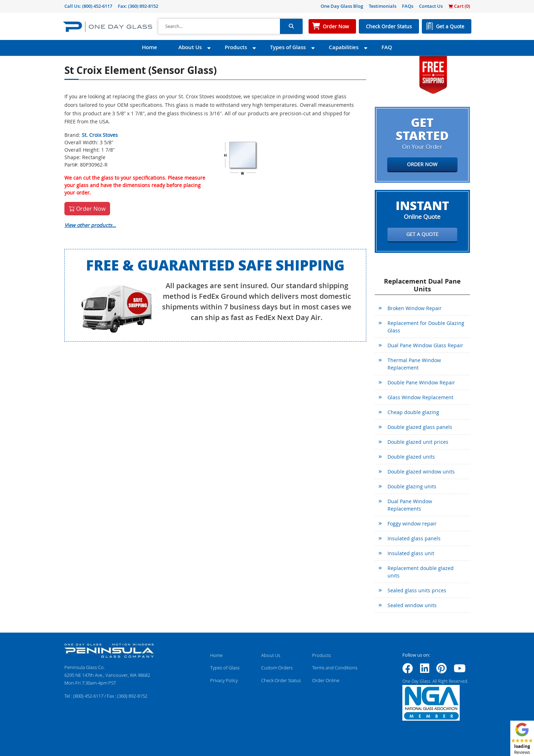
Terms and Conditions (335, 668)
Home (150, 47)
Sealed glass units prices (417, 590)
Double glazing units (412, 486)
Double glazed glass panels (420, 427)
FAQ (387, 47)
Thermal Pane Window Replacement (414, 364)
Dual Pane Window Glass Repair (425, 345)
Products (236, 47)
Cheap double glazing (413, 412)
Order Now (336, 26)
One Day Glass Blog (342, 6)
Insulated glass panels (414, 538)
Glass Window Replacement (420, 397)
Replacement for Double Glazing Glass (426, 327)
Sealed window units (412, 605)
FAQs (408, 6)
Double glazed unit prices (418, 442)
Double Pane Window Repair (421, 382)
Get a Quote (450, 26)
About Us (190, 47)
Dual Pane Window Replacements (410, 505)
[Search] (219, 27)
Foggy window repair (412, 524)
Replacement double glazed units (421, 572)
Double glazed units (411, 457)
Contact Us (431, 6)
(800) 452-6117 (97, 6)
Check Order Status (389, 26)
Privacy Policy (224, 680)
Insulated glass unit (411, 553)
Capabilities (344, 47)
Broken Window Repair (415, 308)
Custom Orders (277, 668)
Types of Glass (288, 47)
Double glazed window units (421, 472)
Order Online (326, 680)
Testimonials (383, 6)
